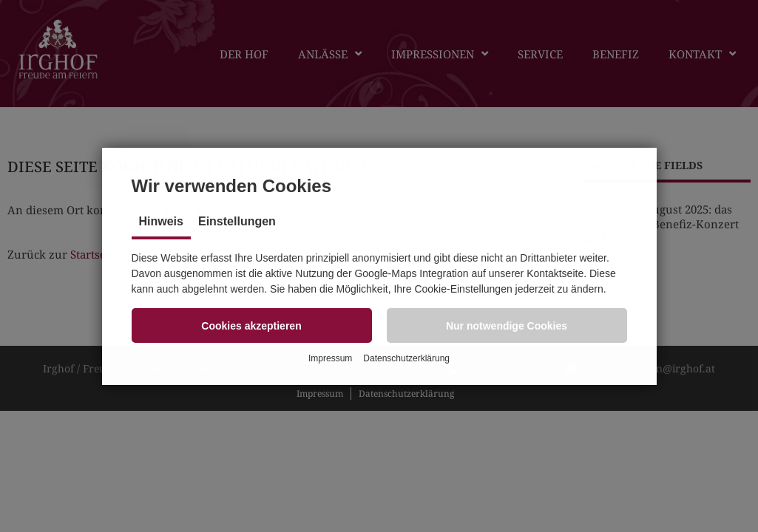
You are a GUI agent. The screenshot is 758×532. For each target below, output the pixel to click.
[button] (252, 325)
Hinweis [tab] (161, 221)
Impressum (330, 358)
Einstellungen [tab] (237, 221)
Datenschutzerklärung (406, 358)
